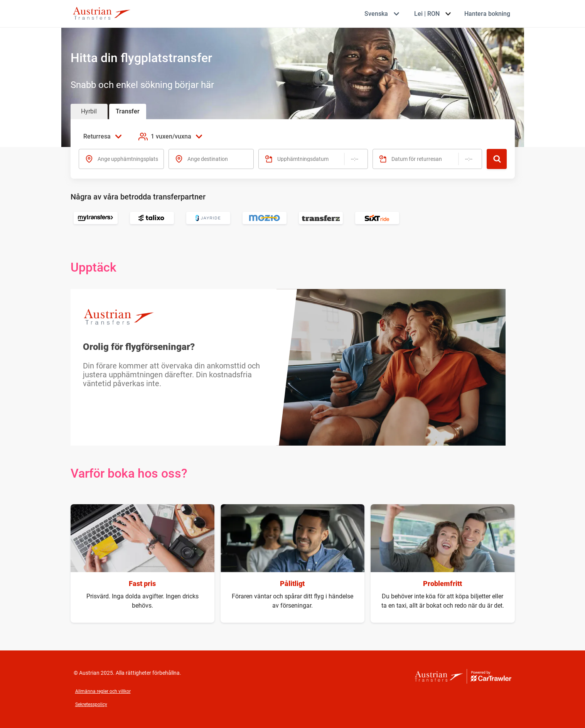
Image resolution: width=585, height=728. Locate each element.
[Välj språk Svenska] (382, 14)
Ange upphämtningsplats (128, 159)
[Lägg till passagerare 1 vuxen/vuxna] (171, 137)
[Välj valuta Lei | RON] (432, 14)
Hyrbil (89, 111)
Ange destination (208, 159)
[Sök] (497, 159)
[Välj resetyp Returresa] (105, 137)
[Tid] (355, 159)
